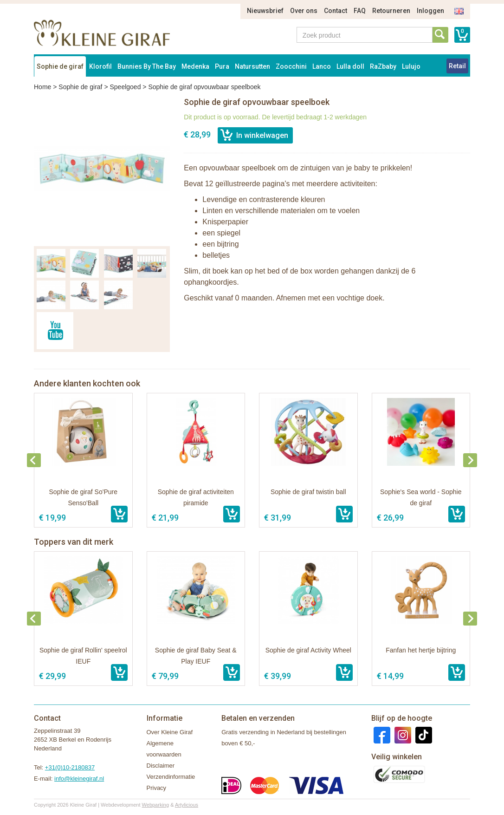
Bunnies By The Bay (147, 66)
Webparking (156, 805)
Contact (336, 11)
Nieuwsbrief (265, 11)
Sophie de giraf (60, 66)
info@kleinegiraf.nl (79, 779)
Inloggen (430, 11)
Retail (457, 66)
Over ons (304, 11)
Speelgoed (125, 87)
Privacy (157, 788)
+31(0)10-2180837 (70, 767)
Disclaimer (161, 766)
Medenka (195, 66)
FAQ (360, 11)
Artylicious (187, 805)
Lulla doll (350, 66)
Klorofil (100, 66)
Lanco (322, 66)
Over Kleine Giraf (170, 732)
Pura (222, 66)
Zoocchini (291, 66)
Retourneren (391, 11)
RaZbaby (383, 66)
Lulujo (411, 66)
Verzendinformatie (171, 777)
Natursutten (252, 66)
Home (42, 87)
